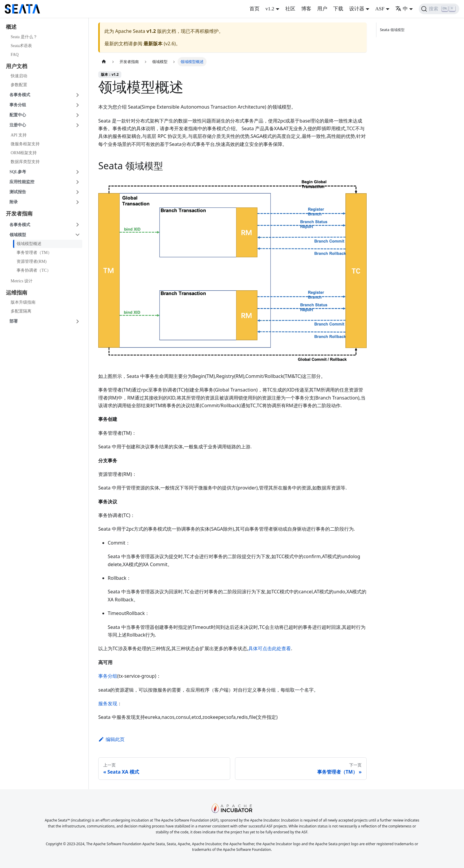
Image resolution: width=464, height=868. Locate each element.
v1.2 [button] (270, 9)
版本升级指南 (23, 302)
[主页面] (104, 62)
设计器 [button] (357, 9)
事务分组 (18, 105)
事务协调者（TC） (34, 270)
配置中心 (18, 115)
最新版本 (153, 44)
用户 (322, 9)
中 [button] (402, 9)
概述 (11, 27)
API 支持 (19, 135)
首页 (254, 9)
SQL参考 (18, 172)
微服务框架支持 (25, 144)
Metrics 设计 (22, 281)
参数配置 (19, 85)
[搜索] (439, 9)
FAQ (15, 55)
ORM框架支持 (24, 153)
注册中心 (18, 125)
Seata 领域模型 (393, 30)
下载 (338, 9)
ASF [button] (380, 9)
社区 (290, 9)
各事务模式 (20, 95)
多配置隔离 (21, 311)
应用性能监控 (22, 182)
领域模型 (18, 235)
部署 (14, 321)
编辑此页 (111, 739)
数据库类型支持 (25, 162)
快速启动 (19, 76)
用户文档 (17, 66)
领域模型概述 (29, 244)
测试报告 (18, 192)
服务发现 (108, 703)
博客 (306, 9)
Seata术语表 (21, 46)
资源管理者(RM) (32, 261)
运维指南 (17, 293)
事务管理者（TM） (34, 253)
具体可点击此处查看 (270, 648)
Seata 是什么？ (24, 37)
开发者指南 (19, 214)
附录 (14, 202)
